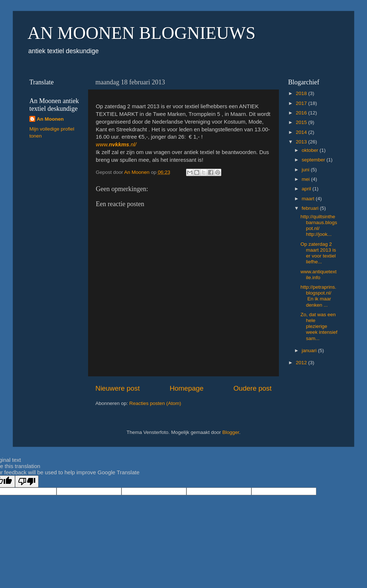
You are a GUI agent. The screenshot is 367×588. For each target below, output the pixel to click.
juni (306, 170)
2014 (302, 132)
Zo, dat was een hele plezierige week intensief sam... (319, 326)
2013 (302, 142)
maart (309, 199)
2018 (302, 93)
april (307, 189)
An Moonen (50, 119)
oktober (311, 150)
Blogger (231, 432)
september (314, 160)
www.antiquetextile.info (319, 275)
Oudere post (252, 388)
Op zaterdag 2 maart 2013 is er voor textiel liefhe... (318, 253)
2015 (302, 122)
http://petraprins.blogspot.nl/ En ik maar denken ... (319, 296)
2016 (302, 113)
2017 (302, 103)
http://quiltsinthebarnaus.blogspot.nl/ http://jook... (319, 226)
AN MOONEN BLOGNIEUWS (141, 33)
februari (311, 208)
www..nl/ (116, 145)
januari (310, 350)
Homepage (186, 388)
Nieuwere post (118, 388)
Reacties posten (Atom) (155, 403)
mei (306, 179)
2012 (302, 363)
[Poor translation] (27, 481)
